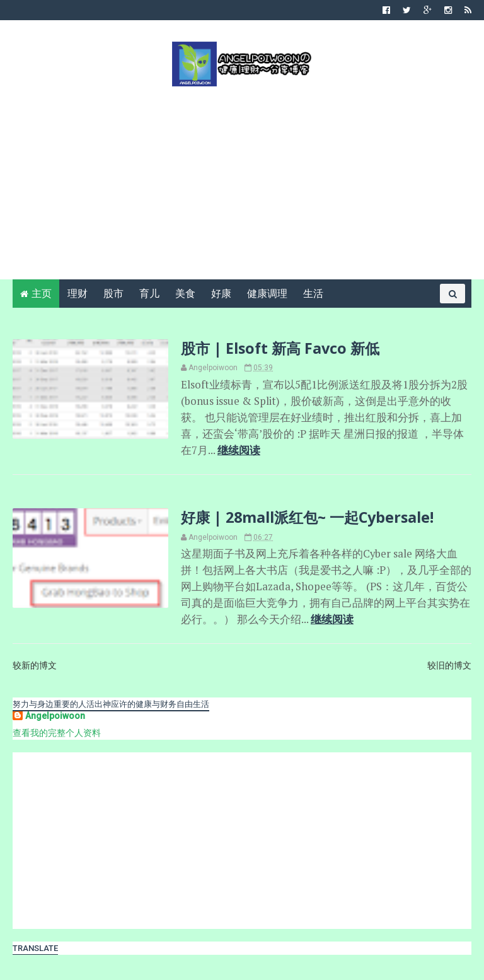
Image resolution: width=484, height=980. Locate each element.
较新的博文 (35, 665)
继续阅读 (239, 450)
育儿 (149, 294)
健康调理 (267, 294)
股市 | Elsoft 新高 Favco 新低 (280, 348)
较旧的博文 (449, 665)
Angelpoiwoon (55, 716)
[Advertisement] (242, 182)
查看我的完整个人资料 (57, 733)
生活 (313, 294)
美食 (185, 294)
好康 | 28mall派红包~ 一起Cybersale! (307, 517)
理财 (78, 294)
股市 (113, 294)
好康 (221, 294)
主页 (42, 294)
